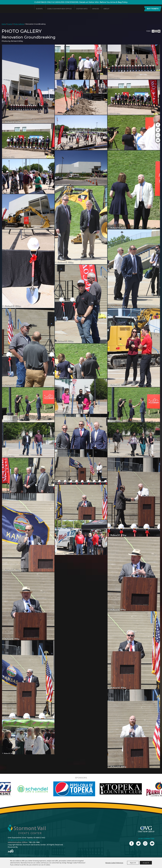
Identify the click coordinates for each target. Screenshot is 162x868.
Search (140, 9)
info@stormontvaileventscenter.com (23, 840)
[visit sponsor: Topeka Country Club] (133, 789)
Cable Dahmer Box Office (59, 9)
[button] (153, 31)
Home (4, 24)
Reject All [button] (133, 863)
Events (39, 9)
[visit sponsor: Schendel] (45, 789)
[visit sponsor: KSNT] (18, 789)
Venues (96, 9)
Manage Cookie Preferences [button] (114, 863)
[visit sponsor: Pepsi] (87, 789)
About (106, 9)
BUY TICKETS (153, 9)
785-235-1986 (34, 842)
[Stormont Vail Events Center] (16, 9)
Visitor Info (82, 9)
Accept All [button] (146, 863)
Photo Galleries (19, 24)
